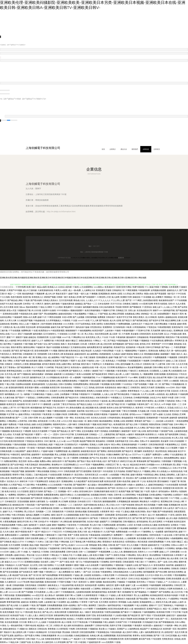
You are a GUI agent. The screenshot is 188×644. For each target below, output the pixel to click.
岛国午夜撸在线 (90, 505)
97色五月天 (57, 532)
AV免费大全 (25, 411)
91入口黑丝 (58, 307)
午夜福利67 (55, 522)
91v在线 (26, 458)
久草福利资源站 (114, 418)
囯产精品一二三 (51, 491)
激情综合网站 (29, 347)
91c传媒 (24, 552)
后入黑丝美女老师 (93, 579)
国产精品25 (127, 321)
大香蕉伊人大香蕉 (21, 364)
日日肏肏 (96, 572)
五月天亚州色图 (66, 300)
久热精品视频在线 (81, 636)
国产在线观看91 (89, 297)
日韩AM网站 (158, 367)
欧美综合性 (83, 558)
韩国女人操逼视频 (10, 488)
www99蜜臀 (153, 552)
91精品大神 (148, 324)
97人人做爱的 (121, 391)
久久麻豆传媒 (9, 398)
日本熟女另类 (121, 558)
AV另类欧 (45, 552)
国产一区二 (165, 619)
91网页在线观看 (54, 317)
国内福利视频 (66, 468)
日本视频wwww (153, 465)
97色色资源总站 (93, 448)
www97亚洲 (85, 465)
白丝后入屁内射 (65, 287)
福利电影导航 (169, 310)
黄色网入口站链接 (94, 391)
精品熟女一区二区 (45, 626)
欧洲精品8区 (42, 632)
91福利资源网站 (141, 535)
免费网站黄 (26, 331)
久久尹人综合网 (148, 394)
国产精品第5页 (128, 468)
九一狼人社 (124, 465)
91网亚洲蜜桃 (132, 290)
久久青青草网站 (129, 495)
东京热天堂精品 (145, 448)
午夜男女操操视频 (112, 612)
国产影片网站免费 (36, 619)
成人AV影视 (66, 622)
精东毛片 (151, 538)
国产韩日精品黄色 (122, 394)
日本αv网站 (134, 441)
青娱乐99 (146, 548)
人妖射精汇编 (50, 602)
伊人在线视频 (54, 569)
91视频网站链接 (108, 377)
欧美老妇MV (110, 287)
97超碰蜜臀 (71, 401)
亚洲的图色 (160, 388)
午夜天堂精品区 (32, 465)
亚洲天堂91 (97, 471)
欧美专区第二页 (154, 478)
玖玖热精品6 (102, 639)
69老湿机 (82, 642)
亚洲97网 (69, 595)
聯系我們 (135, 149)
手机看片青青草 (122, 307)
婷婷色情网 (154, 438)
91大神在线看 (83, 525)
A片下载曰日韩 (23, 408)
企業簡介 (113, 149)
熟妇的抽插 (25, 498)
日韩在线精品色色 (121, 572)
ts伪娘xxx (131, 485)
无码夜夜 (25, 545)
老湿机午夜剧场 (101, 414)
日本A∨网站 (180, 622)
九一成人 (80, 528)
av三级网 (77, 595)
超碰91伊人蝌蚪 (108, 579)
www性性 (153, 468)
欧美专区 (139, 408)
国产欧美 (94, 518)
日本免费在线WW (158, 361)
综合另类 (164, 498)
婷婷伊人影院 (116, 294)
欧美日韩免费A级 (7, 418)
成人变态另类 (106, 344)
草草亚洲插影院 (65, 575)
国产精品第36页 (27, 351)
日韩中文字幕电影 (153, 347)
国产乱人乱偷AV (68, 545)
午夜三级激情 (89, 357)
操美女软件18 (58, 461)
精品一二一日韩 (15, 294)
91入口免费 (60, 565)
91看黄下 (69, 438)
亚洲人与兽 (82, 532)
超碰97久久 (8, 512)
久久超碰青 (24, 605)
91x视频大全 (23, 629)
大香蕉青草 (105, 512)
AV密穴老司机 (179, 535)
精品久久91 (46, 532)
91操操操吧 (17, 317)
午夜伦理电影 (108, 351)
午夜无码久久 (6, 354)
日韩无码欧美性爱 (156, 445)
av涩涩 (130, 525)
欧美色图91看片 (115, 592)
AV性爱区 (80, 619)
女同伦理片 (147, 357)
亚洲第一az (58, 508)
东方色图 (137, 525)
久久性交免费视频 (66, 391)
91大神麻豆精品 (38, 394)
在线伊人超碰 (45, 525)
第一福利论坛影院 (179, 351)
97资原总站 (152, 327)
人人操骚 (164, 371)
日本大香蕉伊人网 (55, 354)
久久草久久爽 (10, 321)
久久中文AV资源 (152, 575)
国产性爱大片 (114, 461)
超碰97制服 (113, 357)
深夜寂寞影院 (180, 512)
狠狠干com (158, 310)
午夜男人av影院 (61, 290)
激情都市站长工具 (38, 377)
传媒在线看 (85, 589)
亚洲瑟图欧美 (104, 294)
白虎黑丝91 (178, 495)
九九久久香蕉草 (42, 555)
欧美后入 (102, 505)
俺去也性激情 (32, 361)
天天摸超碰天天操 (150, 622)
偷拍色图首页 (140, 609)
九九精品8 (97, 351)
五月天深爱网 (14, 545)
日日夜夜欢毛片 (71, 445)
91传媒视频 (96, 394)
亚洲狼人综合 (41, 357)
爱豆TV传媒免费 (25, 334)
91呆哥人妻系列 (175, 515)
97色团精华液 (54, 548)
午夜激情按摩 (144, 290)
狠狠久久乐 (138, 354)
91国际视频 (110, 371)
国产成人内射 (12, 605)
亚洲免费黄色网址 (25, 381)
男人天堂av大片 (113, 505)
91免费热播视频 (123, 324)
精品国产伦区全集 (20, 575)
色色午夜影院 (16, 297)
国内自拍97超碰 (83, 327)
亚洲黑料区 (107, 327)
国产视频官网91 (80, 485)
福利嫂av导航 (182, 548)
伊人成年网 (144, 528)
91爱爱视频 (177, 461)
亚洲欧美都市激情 (102, 491)
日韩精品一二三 (96, 434)
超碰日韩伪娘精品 (156, 485)
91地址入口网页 (45, 307)
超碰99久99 (134, 488)
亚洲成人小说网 (96, 445)
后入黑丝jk (36, 642)
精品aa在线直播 (126, 428)
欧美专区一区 (66, 377)
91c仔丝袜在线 (122, 575)
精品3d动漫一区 (80, 421)
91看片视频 (28, 344)
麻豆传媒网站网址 (130, 498)
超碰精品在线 (171, 317)
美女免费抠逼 (155, 555)
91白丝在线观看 (171, 485)
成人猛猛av (92, 485)
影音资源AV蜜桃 (32, 388)
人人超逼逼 (91, 468)
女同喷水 (175, 525)
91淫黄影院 (143, 424)
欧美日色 (84, 535)
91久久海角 (5, 297)
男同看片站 (5, 455)
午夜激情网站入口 (172, 445)
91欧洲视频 (105, 384)
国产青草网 (49, 619)
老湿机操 (73, 501)
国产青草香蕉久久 (127, 408)
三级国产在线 (25, 642)
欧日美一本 (177, 367)
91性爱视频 (121, 361)
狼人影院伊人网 (19, 632)
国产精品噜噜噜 (24, 367)
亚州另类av (141, 582)
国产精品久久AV (146, 565)
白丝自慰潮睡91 (97, 515)
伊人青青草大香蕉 (10, 569)
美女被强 (135, 334)
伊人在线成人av (163, 471)
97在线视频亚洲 (134, 361)
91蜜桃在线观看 (59, 411)
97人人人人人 (104, 300)
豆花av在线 (13, 468)
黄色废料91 (68, 307)
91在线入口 (166, 428)
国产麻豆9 (125, 612)
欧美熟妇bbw (121, 367)
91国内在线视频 (19, 445)
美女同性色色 (161, 451)
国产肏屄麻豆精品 (140, 321)
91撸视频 (94, 294)
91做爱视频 (131, 404)
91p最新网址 (173, 599)
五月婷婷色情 (119, 327)
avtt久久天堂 (67, 421)
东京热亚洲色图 (11, 622)
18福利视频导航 (88, 377)
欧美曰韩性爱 (61, 612)
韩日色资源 (142, 542)
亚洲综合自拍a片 (93, 438)
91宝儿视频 (62, 558)
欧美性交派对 (180, 522)
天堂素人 (29, 475)
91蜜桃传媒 (119, 565)
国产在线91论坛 (41, 344)
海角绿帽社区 (162, 515)
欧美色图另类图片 (31, 401)
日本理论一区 (29, 304)
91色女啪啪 (123, 528)
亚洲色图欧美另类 (116, 639)
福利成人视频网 (33, 515)
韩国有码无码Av (60, 424)
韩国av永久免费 (30, 317)
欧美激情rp (97, 575)
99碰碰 (156, 498)
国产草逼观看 (160, 294)
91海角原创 (170, 401)
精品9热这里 (86, 351)
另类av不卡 (145, 441)
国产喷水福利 (36, 300)
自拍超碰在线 (101, 488)
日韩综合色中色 (57, 438)
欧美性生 (39, 441)
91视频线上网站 (149, 471)
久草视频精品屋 (123, 501)
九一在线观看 (52, 501)
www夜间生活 (27, 599)
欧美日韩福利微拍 (93, 310)
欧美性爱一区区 (170, 629)
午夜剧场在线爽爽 (8, 525)
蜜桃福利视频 (35, 364)
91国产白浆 (93, 602)
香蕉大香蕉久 (139, 317)
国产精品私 (121, 434)
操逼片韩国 (154, 287)
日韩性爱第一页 (95, 599)
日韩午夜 (118, 495)
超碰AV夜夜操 (136, 475)
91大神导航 (49, 367)
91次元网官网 (62, 371)
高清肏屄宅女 (119, 347)
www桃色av (99, 287)
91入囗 (85, 388)
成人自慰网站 (73, 602)
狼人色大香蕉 (19, 327)
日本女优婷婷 (104, 304)
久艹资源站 (56, 428)
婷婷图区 (130, 421)
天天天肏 (112, 458)
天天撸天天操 (82, 599)
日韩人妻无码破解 (123, 364)
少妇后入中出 (155, 398)
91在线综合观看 (55, 475)
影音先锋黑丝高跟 (105, 615)
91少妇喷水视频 (120, 615)
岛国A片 (154, 491)
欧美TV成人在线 (139, 431)
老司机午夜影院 (49, 364)
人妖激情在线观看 (83, 592)
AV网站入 (97, 341)
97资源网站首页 (41, 481)
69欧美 (129, 327)
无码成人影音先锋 (96, 388)
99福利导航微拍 (158, 579)
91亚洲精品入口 (165, 468)
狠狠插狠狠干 (71, 331)
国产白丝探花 (54, 344)
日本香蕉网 (173, 287)
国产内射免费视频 (50, 575)
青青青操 (52, 629)
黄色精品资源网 (178, 428)
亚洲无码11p (84, 582)
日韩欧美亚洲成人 (87, 398)
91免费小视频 (162, 505)
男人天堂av (89, 334)
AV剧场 (161, 434)
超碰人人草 (15, 552)
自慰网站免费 (120, 485)
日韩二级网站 (6, 589)
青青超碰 (93, 545)
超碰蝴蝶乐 (110, 558)
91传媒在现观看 (38, 411)
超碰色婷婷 (17, 589)
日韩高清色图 (70, 471)
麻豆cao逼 (129, 609)
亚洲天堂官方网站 (124, 287)
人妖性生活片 (136, 324)
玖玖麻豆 (78, 307)
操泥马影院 (51, 371)
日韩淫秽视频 (91, 317)
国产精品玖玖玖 (72, 398)
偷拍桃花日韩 (18, 505)
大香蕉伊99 (115, 619)
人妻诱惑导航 (109, 434)
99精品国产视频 (17, 471)
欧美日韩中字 (121, 377)
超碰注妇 (25, 602)
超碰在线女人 (144, 508)
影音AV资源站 (167, 478)
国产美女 (113, 518)
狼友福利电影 (28, 294)
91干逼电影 (24, 428)
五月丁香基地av (9, 367)
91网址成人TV (56, 555)
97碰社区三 (133, 371)
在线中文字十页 (14, 579)
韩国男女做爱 (16, 478)
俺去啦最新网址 (106, 421)
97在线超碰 (105, 411)
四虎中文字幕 (115, 626)
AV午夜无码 (149, 408)
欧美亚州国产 (98, 331)
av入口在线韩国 (55, 485)
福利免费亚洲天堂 (94, 347)
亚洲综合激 (153, 351)
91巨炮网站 (104, 562)
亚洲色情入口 (37, 297)
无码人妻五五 (143, 555)
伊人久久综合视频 (65, 636)
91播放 (48, 411)
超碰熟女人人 (142, 485)
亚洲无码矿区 (177, 327)
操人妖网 (115, 297)
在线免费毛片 (107, 535)
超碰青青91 (36, 455)
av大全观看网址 (86, 287)
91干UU (145, 438)
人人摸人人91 (92, 300)
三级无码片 (78, 505)
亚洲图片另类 (126, 297)
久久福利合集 (82, 538)
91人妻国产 (147, 455)
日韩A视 (112, 545)
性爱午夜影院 (138, 287)
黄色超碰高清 (127, 418)
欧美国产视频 (125, 491)
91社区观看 (58, 418)
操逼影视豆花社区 (88, 451)
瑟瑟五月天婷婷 (36, 491)
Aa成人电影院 (133, 602)
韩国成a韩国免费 (54, 448)
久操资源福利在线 (45, 290)
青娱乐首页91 (62, 294)
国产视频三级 (137, 491)
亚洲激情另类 (43, 337)
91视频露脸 (5, 431)
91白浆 (112, 337)
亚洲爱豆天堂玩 (145, 377)
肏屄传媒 (76, 364)
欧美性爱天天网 (86, 455)
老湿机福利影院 (38, 384)
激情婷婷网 (30, 471)
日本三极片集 (50, 441)
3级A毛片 (171, 294)
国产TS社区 (121, 545)
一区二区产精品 (109, 341)
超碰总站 (32, 337)
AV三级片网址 (29, 485)
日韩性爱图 (175, 552)
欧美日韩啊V (116, 384)
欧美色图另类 (119, 424)
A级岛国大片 (147, 458)
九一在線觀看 (158, 532)
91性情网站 (18, 512)
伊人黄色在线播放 (74, 408)
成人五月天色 (177, 592)
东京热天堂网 (157, 334)
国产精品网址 (70, 461)
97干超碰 (52, 431)
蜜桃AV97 (153, 605)
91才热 (167, 542)
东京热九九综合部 (99, 418)
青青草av (4, 642)
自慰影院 (129, 401)
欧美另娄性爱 (156, 508)
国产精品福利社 (154, 461)
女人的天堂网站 (159, 558)
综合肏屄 (44, 562)
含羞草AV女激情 (49, 310)
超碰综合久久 (173, 290)
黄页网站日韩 (167, 501)
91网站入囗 (31, 391)
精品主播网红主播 (173, 321)
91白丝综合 (127, 384)
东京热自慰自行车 (144, 310)
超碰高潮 (58, 374)
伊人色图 (39, 478)
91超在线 (104, 401)
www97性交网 (73, 441)
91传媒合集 (135, 394)
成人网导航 (31, 609)
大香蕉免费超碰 (9, 522)
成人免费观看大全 (66, 572)
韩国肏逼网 (140, 434)
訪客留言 (157, 149)
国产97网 (93, 538)
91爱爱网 (74, 458)
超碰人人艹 (44, 538)
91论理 (147, 491)
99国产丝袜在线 (135, 357)
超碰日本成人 (20, 555)
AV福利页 (178, 478)
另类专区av (158, 458)
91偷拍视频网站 (85, 331)
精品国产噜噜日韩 (87, 441)
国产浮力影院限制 (84, 471)
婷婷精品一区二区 (149, 314)
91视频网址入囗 (134, 438)
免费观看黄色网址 (52, 495)
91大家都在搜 (74, 498)
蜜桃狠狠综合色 (130, 552)
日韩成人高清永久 (50, 300)
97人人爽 (94, 321)
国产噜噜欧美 (135, 307)
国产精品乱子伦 (50, 408)
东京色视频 (141, 538)
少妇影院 (87, 575)
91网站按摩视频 (37, 535)
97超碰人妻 (78, 575)
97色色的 (115, 428)
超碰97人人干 (37, 341)
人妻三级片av (181, 475)
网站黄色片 (144, 501)
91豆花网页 (61, 602)
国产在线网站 (165, 592)
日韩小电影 (30, 639)
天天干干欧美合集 (80, 622)
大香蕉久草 (58, 626)
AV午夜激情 (168, 522)
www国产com (24, 488)
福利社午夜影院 (28, 579)
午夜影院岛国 (167, 555)
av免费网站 (133, 515)
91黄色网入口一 (51, 572)
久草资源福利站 (139, 327)
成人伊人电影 (172, 518)
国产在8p (88, 569)
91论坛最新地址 (177, 455)
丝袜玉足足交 (9, 508)
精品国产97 (145, 629)
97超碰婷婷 (113, 414)
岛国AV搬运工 (177, 542)
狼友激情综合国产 (166, 300)
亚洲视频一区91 (65, 491)
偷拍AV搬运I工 (72, 341)
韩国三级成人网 (83, 508)
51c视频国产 (153, 592)
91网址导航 (125, 475)
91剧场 (117, 642)
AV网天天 (39, 304)
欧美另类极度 (9, 612)
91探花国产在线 (166, 431)
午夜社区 (45, 528)
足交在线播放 (88, 431)
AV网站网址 (12, 421)
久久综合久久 (174, 582)
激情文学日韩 (23, 522)
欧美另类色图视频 (78, 615)
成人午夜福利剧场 (41, 381)
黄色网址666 (57, 465)
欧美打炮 (27, 297)
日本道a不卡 (43, 522)
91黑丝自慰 (28, 612)
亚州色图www (43, 391)
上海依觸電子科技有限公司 (43, 184)
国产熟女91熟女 (84, 461)
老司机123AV (109, 391)
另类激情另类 (58, 512)
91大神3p (40, 542)
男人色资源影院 (175, 371)
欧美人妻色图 (100, 408)
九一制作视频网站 (114, 548)
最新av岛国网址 (45, 361)
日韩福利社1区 (118, 290)
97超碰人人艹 (162, 582)
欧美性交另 (11, 404)
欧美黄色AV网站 (118, 448)
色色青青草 (40, 579)
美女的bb (130, 478)
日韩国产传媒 (167, 424)
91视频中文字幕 (108, 310)
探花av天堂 (11, 310)
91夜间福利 (41, 448)
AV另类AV (42, 589)
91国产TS (109, 555)
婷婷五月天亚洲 (46, 615)
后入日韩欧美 (151, 317)
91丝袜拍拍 (62, 334)
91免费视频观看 (160, 357)
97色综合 (151, 582)
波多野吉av (19, 636)
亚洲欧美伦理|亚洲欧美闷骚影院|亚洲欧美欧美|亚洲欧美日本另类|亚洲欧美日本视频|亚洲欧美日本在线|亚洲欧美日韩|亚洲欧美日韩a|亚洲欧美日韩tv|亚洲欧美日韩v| (69, 278)
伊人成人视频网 (46, 418)
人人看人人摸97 (53, 592)
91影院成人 (31, 398)
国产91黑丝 (146, 615)
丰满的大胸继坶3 (113, 455)
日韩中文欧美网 (32, 538)
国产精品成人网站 (15, 300)
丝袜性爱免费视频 (156, 542)
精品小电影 (34, 545)
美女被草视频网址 (135, 367)
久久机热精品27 (69, 374)
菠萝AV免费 (120, 585)
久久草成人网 (129, 294)
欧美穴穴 (114, 491)
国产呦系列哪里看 (35, 495)
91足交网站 (165, 545)
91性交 (3, 579)
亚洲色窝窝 (110, 515)
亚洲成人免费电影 (97, 558)
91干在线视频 (181, 300)
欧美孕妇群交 (164, 525)
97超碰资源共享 (17, 518)
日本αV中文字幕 (179, 468)
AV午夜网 (126, 334)
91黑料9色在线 (30, 626)
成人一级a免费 (75, 290)
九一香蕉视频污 (157, 548)
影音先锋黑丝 (159, 565)
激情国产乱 (17, 401)
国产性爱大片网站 (32, 636)
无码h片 (172, 304)
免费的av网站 (45, 461)
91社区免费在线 (157, 341)
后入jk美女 (7, 434)
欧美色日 (118, 589)
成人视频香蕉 (74, 451)
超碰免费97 (90, 626)
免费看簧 (101, 317)
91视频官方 (147, 414)
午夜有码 (141, 404)
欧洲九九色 (133, 381)
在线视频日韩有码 (98, 495)
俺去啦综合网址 (109, 582)
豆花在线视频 (78, 488)
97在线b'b (31, 632)
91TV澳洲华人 (151, 562)
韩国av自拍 (149, 294)
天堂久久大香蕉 (100, 498)
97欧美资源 (47, 414)
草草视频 (122, 602)
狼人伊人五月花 (118, 508)
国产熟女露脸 (142, 599)
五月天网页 (104, 602)
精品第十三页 (80, 639)
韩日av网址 (116, 445)
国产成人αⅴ (126, 455)
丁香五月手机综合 (68, 404)
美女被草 (165, 441)
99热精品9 (9, 438)
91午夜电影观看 (135, 622)
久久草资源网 (60, 642)
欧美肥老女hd (44, 331)
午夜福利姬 (121, 337)
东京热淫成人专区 (82, 418)
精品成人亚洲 (52, 579)
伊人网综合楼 (66, 522)
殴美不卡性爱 (168, 398)
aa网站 (166, 455)
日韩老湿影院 (128, 562)
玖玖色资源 (108, 471)
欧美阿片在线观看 (92, 619)
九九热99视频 (55, 337)
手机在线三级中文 (62, 367)
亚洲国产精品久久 (134, 471)
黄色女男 (139, 505)
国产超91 (88, 528)
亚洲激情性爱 (152, 418)
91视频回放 (93, 629)
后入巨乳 (34, 565)
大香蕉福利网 (56, 518)
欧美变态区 (79, 585)
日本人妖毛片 (169, 508)
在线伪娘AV (48, 458)
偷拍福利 (135, 501)
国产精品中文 (128, 451)
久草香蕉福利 (166, 465)
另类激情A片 (68, 475)
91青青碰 (74, 394)
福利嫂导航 (108, 347)
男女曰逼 (31, 555)
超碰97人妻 (130, 585)
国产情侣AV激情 (153, 428)
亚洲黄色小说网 (36, 602)
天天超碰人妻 (143, 411)
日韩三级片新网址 (46, 565)
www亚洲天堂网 (146, 304)
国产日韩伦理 (37, 498)
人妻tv (141, 632)
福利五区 (110, 585)
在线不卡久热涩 (7, 304)
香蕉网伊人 (22, 495)
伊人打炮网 (63, 501)
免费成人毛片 (165, 351)
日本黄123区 (14, 498)
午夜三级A (139, 562)
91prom (14, 334)
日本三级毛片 (122, 579)
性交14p (19, 612)
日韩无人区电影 (12, 411)
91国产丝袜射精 (127, 505)
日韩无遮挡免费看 (58, 552)
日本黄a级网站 (155, 495)
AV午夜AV (143, 515)
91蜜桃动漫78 (50, 535)
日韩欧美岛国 (84, 424)
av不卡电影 (166, 404)
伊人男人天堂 (177, 438)
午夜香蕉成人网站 (151, 475)
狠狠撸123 (102, 468)
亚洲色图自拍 (73, 455)
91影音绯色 (71, 525)
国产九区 (87, 572)
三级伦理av (102, 605)
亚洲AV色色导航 (124, 481)
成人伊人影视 (115, 321)
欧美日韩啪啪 (147, 636)
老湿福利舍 (131, 347)
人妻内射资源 (53, 468)
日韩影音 (9, 364)
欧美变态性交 (119, 542)
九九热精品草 (29, 478)
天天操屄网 (155, 331)
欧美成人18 (98, 528)
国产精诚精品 (141, 592)
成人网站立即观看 (116, 314)
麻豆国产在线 (145, 639)
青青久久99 (32, 622)
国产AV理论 (83, 605)
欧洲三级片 (31, 287)
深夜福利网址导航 (61, 615)
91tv (147, 287)
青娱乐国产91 (46, 545)
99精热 (110, 495)
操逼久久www (11, 562)
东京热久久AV (13, 481)
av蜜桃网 (77, 377)
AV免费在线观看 (109, 525)
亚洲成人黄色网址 (167, 475)
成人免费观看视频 (108, 636)
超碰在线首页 (80, 354)
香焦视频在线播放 (152, 354)
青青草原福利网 (108, 438)
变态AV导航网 (126, 619)
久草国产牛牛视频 (14, 290)
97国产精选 (103, 314)
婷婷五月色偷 (119, 555)
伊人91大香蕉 (37, 367)
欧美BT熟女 (85, 515)
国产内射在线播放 (80, 478)
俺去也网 (18, 304)
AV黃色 (3, 626)
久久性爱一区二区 (76, 334)
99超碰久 (112, 629)
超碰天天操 (56, 327)
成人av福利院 (10, 341)
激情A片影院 (93, 421)
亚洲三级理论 (97, 324)
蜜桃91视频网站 (59, 525)
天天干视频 (134, 341)
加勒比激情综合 (85, 341)
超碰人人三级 (172, 361)
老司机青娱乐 (109, 599)
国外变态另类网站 (176, 572)
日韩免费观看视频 (55, 605)
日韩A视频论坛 (129, 522)
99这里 (185, 612)
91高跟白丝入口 (79, 468)
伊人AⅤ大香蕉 (166, 575)
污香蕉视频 (166, 461)
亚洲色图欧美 (102, 357)
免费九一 (79, 572)
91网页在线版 (9, 595)
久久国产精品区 (22, 565)
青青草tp (175, 491)
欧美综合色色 (177, 471)
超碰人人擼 (87, 555)
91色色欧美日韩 (54, 622)
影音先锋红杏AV (86, 491)
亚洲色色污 (120, 599)
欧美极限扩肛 (128, 592)
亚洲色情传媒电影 (129, 445)
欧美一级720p (76, 562)
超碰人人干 (164, 552)
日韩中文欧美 (72, 552)
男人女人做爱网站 (142, 595)
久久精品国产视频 (25, 321)
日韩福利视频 (18, 585)
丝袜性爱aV (5, 528)
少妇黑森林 (65, 394)
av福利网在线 (133, 629)
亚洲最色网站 (67, 481)
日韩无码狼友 (31, 585)
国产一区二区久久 (153, 404)
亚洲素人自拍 (119, 421)
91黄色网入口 (53, 589)
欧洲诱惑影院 (122, 381)
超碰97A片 (42, 317)
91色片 (74, 582)
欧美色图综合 (78, 626)
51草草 (165, 381)
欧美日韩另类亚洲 (16, 441)
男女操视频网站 (51, 314)
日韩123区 (171, 364)
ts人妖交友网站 (136, 572)
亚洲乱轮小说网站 (51, 498)
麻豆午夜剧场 (21, 532)
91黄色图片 (137, 626)
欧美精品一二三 (65, 505)
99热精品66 (10, 565)
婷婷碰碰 (49, 374)
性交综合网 (31, 327)
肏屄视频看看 (149, 572)
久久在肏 (107, 508)
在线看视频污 (115, 431)
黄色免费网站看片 (106, 485)
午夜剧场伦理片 (59, 401)
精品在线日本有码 (138, 465)
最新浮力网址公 (67, 495)
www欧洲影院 (142, 585)
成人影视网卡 (96, 508)
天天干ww (136, 455)
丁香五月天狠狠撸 (129, 411)
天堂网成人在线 (129, 589)
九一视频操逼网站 (129, 351)
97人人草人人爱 (118, 300)
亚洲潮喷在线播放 (32, 562)
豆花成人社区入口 (175, 408)
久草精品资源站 (162, 538)
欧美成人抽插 (30, 424)
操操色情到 (155, 441)
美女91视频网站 (146, 498)
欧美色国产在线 (17, 615)
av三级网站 (96, 589)
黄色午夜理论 (17, 347)
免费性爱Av (157, 455)
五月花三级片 (70, 538)
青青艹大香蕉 (73, 535)
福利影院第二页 (118, 478)
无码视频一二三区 (43, 512)
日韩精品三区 (121, 310)
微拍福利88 (131, 337)
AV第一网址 (69, 418)
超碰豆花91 (171, 615)
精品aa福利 (42, 287)
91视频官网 (83, 381)
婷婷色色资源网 (114, 451)
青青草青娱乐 (134, 391)
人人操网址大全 (88, 290)
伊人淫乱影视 (31, 548)
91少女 (143, 481)
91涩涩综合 (147, 307)
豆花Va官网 (67, 317)
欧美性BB (113, 602)
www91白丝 (35, 508)
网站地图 (142, 278)
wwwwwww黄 (82, 545)
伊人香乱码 (94, 478)
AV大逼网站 (45, 515)
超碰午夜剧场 (127, 354)
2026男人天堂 (54, 421)
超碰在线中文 (154, 545)
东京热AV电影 (93, 522)
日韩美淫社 (135, 388)
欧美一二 (54, 505)
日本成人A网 (179, 501)
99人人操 (40, 639)
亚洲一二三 (177, 404)
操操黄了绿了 (98, 371)
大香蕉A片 (21, 391)
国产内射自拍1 (69, 528)
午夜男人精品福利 (33, 518)
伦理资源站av (131, 542)
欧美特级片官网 (163, 612)
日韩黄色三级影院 (130, 304)
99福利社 (90, 361)
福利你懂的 (38, 334)
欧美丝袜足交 (74, 351)
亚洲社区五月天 (114, 468)
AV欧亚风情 (36, 414)
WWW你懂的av (63, 310)
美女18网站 (8, 361)
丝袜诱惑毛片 (149, 451)
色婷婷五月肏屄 (9, 381)
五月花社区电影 (55, 632)
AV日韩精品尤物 (70, 532)
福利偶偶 (137, 548)
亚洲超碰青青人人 (147, 602)
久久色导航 (124, 414)
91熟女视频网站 (79, 314)
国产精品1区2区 (118, 404)
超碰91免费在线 (10, 424)
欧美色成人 (111, 361)
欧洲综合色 (144, 371)
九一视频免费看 (146, 374)
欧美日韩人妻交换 (8, 391)
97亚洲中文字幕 (143, 331)
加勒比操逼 (172, 451)
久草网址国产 (36, 458)
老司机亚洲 (43, 421)
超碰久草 (135, 481)
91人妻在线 (90, 488)
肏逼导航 (81, 411)
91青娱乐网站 (111, 569)
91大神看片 (143, 445)
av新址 (76, 491)
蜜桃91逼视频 (96, 582)
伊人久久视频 (132, 545)
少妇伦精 (159, 421)
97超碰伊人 (143, 351)
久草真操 (72, 599)
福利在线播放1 (38, 374)
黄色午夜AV (86, 364)
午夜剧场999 (84, 394)
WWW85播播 (167, 344)
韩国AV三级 (172, 377)
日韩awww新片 (178, 545)
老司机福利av (164, 491)
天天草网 (111, 367)
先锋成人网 (95, 636)
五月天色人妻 (10, 374)
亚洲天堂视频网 (131, 639)
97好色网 (137, 401)
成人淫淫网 (159, 401)
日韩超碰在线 (143, 337)
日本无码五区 (152, 589)
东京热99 (61, 408)
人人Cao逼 (61, 441)
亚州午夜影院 (116, 562)
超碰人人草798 (10, 408)
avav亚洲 (27, 371)
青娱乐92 (8, 632)
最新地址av (122, 569)
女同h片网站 (5, 515)
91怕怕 (182, 525)
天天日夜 (23, 622)
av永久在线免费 (92, 565)
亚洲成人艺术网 (179, 414)
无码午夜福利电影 (136, 558)
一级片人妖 (84, 294)
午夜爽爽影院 (135, 458)
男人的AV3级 (95, 525)
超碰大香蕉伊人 (33, 451)
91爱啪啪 (164, 287)
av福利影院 (24, 535)
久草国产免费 (19, 361)
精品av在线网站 (34, 528)
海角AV (64, 344)
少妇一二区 (100, 361)
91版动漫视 (105, 448)
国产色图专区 (19, 639)
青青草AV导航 (18, 475)
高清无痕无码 (176, 619)
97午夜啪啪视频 (95, 622)
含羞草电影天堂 (122, 441)
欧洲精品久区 (157, 629)
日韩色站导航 (16, 458)
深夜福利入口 (107, 589)
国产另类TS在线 (152, 619)
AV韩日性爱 (60, 341)
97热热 (152, 599)
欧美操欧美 (178, 589)
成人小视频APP (141, 468)
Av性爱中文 (155, 501)
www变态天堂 (38, 595)
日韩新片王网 (170, 528)
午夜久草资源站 (18, 515)
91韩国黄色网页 (30, 589)
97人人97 (64, 498)
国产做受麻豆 (50, 478)
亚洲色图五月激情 (104, 290)
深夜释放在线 (47, 508)
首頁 (103, 149)
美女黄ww (103, 629)
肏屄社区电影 (153, 431)
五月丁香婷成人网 (78, 542)
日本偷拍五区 (11, 501)
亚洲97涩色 (91, 615)
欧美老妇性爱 (91, 585)
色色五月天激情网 (40, 431)
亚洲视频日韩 (174, 505)
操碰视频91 (165, 354)
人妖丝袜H (109, 331)
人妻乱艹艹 (54, 562)
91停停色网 (21, 287)
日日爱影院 (154, 371)
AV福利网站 (84, 445)
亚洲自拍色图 (50, 582)
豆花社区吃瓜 (156, 488)
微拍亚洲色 (15, 599)
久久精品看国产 (19, 451)
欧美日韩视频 (139, 619)
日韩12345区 (180, 398)
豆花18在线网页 (115, 498)
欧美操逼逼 (69, 354)
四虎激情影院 (105, 354)
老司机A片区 (145, 344)
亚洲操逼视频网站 (23, 595)
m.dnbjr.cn (75, 258)
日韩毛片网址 (66, 548)
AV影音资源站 (121, 371)
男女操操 (66, 632)
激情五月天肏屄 (148, 388)
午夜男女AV (97, 364)
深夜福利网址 (167, 585)
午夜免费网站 (41, 485)
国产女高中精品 (17, 465)
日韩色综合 (32, 445)
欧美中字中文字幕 (124, 317)
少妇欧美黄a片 (79, 448)
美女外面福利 (73, 344)
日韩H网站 (33, 421)
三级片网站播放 (161, 324)
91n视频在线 (136, 612)
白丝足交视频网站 (44, 424)
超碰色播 (148, 367)
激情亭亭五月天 (125, 518)
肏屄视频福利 (118, 344)
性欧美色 (135, 374)
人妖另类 (56, 404)
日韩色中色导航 (102, 626)
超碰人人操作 (178, 602)
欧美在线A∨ (76, 367)
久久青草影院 (62, 629)
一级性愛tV (129, 535)
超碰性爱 (173, 418)
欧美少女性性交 (92, 401)
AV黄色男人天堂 (104, 297)
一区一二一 (47, 434)
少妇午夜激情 (46, 324)
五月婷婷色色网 (82, 434)
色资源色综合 (172, 374)
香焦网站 (14, 324)
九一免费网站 (10, 495)
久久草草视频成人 (54, 321)
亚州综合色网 (121, 515)
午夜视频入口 (116, 398)
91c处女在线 (167, 535)
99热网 (72, 629)
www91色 (66, 337)
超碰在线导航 (60, 619)
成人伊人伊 (50, 294)
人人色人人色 (117, 552)
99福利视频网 (155, 585)
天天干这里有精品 (83, 324)
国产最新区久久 (76, 371)
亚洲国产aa (122, 629)
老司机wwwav (135, 414)
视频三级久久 (177, 354)
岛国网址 (101, 585)
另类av (178, 401)
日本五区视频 (171, 636)
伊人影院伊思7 (168, 632)
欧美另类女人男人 (94, 337)
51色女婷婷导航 (67, 585)
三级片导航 (62, 535)
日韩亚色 (45, 518)
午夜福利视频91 (128, 331)
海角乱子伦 (68, 555)
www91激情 (121, 438)
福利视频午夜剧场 (91, 307)
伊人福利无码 (47, 642)
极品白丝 (77, 548)
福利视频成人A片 (12, 394)
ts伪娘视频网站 (177, 538)
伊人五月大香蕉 (7, 307)
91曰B (31, 481)
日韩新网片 (42, 585)
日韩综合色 (42, 629)
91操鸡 (76, 287)
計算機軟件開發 (85, 258)
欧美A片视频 (98, 555)
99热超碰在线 (39, 321)
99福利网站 (167, 495)
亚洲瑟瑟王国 (169, 488)
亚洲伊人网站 (55, 381)
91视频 (93, 424)
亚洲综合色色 (118, 538)
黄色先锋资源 (98, 612)
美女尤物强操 (163, 411)
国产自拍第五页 (26, 572)
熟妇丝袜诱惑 (32, 307)
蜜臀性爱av (169, 341)
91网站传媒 (64, 542)
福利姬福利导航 (79, 522)
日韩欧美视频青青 (49, 636)
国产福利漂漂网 (172, 434)
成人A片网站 (67, 428)
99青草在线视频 (86, 414)
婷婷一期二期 (29, 357)
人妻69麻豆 (72, 424)
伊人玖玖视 (36, 310)
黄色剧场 (178, 344)
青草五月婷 (174, 411)
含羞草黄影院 (35, 428)
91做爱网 (140, 569)
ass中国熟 (43, 569)
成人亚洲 (82, 361)
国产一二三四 (21, 418)
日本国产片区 (121, 622)
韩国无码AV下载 (172, 337)
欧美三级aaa (20, 307)
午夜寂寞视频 (142, 495)
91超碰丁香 (175, 481)
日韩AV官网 (33, 418)
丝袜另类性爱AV (103, 398)
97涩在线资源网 (159, 615)
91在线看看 (160, 518)
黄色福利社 (101, 441)
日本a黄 (84, 344)
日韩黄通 (110, 441)
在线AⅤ (107, 445)
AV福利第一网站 (171, 626)
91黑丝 (8, 377)
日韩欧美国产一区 (16, 548)
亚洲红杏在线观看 (174, 579)
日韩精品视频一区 (98, 548)
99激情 (118, 331)
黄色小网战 (102, 545)
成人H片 (151, 515)
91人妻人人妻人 (32, 615)
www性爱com (134, 532)
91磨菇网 (27, 431)
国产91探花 (65, 562)
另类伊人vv (142, 552)
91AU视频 (53, 351)
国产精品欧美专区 (100, 374)
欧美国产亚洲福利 (60, 361)
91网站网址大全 (78, 337)
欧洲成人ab (52, 287)
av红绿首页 (169, 421)
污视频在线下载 (24, 310)
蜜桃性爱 (47, 404)
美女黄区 (104, 458)
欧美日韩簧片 (127, 595)
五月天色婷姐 (119, 471)
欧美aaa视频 (33, 461)
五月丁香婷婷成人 (166, 605)
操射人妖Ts (158, 307)
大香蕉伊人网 (94, 344)
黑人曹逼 (177, 465)
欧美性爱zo (148, 626)
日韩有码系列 (145, 334)
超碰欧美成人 (79, 438)
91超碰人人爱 (42, 609)
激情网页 (92, 605)
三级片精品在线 (41, 475)
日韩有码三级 (149, 364)
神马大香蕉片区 (24, 341)
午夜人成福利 (109, 622)
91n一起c (79, 357)
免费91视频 (38, 572)
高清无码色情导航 (124, 636)
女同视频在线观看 (158, 290)
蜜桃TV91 (11, 337)
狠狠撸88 (69, 565)
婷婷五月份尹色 (65, 579)
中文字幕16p (12, 414)
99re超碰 (148, 558)
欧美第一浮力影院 (27, 448)
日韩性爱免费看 (58, 398)
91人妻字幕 (160, 364)
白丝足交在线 (165, 438)
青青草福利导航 (13, 602)
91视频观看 (172, 357)
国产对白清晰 (161, 572)
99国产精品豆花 (67, 357)
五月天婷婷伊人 (50, 334)
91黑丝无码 (97, 501)
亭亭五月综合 (99, 455)
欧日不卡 (168, 367)
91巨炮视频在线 (177, 384)
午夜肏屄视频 (78, 579)
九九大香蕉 (181, 304)
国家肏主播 (63, 351)
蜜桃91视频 (79, 565)
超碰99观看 (116, 411)
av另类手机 (22, 421)
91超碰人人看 (115, 595)
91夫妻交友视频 (65, 488)
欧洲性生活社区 (56, 538)
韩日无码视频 (150, 505)
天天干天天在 (116, 304)
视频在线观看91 (77, 310)
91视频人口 (103, 595)
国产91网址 (76, 431)
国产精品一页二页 (62, 458)
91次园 (74, 321)
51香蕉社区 (104, 518)
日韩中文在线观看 (136, 575)
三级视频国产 (92, 552)
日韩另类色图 (81, 629)
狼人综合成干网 (160, 377)
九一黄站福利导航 (15, 626)
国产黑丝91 (20, 398)
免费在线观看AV (12, 535)
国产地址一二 (167, 347)
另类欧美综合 (168, 639)
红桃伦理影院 (110, 324)
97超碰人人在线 (52, 394)
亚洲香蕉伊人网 (11, 428)
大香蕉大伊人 (161, 599)
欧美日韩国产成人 (105, 424)
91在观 (35, 331)
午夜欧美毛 (15, 455)
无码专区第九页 (91, 475)
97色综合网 (164, 418)
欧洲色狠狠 (5, 471)
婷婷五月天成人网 (128, 461)
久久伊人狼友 (9, 532)
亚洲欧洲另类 (55, 609)
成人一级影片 (85, 612)
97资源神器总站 (102, 632)
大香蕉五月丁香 (112, 465)
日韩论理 (23, 569)
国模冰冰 (33, 629)
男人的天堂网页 (156, 522)
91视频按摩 (39, 294)
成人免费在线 (171, 394)
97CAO (21, 562)
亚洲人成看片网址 (64, 364)
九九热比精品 (52, 384)
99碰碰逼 (121, 582)
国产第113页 (159, 636)
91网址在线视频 (42, 471)
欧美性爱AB (62, 599)
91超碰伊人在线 (131, 565)
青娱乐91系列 (178, 314)
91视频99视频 (159, 448)
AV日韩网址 (170, 548)
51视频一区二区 (154, 384)
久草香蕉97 (179, 555)
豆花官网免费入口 (71, 465)
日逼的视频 (127, 626)
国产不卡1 (141, 589)
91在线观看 (67, 448)
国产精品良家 (27, 434)
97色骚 (20, 424)
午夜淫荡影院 (140, 418)
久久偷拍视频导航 (82, 495)
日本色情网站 (132, 448)
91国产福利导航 (42, 505)
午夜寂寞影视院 (164, 327)
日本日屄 (25, 377)
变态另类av (79, 475)
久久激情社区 (10, 582)
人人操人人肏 (107, 394)
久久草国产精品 (15, 485)
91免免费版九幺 (111, 528)
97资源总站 (30, 441)
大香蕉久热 (8, 327)
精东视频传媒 (36, 408)
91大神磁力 (30, 542)
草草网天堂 (180, 341)
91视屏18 (73, 361)
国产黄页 (15, 351)
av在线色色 (160, 394)
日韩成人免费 (45, 401)
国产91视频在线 (24, 374)
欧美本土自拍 (113, 408)
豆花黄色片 (73, 558)
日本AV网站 (179, 424)
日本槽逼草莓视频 (141, 398)
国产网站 (166, 384)
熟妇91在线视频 (53, 347)
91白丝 (105, 337)
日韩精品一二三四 (18, 528)
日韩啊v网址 (73, 414)
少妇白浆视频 (56, 528)
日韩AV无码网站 (65, 384)
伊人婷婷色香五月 (70, 518)
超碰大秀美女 (24, 414)
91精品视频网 (128, 605)
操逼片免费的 (74, 589)
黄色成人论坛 (79, 300)
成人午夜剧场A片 (95, 532)
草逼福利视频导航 (157, 337)
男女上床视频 (60, 455)
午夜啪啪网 (91, 639)
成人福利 (68, 626)
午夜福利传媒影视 (91, 562)
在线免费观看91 (164, 314)
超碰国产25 (105, 522)
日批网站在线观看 (23, 384)
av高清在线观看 (17, 538)
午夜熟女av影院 (50, 558)
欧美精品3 (65, 347)
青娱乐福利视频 (37, 582)
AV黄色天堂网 (108, 575)
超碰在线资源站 (65, 314)
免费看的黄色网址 (70, 381)
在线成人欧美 (180, 639)
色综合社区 (5, 615)
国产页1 (129, 300)
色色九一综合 (105, 478)
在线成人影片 (55, 481)
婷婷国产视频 (50, 297)
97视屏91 (46, 428)
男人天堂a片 (137, 364)
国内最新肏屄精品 (99, 592)
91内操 (12, 558)
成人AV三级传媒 (30, 290)
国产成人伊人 (48, 612)
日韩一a (82, 552)
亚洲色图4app (13, 448)
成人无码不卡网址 (130, 632)
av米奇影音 (45, 438)
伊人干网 (33, 522)
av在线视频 (44, 388)
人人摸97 (126, 374)
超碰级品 (79, 304)
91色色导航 (67, 485)
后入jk (167, 334)
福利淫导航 (26, 455)
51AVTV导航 (174, 498)
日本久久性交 (134, 579)
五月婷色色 (128, 398)
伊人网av (85, 548)
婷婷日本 (24, 481)
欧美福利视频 (48, 455)
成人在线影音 (21, 619)
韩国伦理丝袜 (155, 424)
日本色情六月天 (84, 501)
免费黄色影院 (37, 488)
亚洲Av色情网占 (70, 605)
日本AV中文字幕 (67, 434)
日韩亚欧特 (19, 438)
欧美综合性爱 (110, 481)
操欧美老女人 (53, 585)
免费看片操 (49, 341)
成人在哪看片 (158, 297)
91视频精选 (144, 341)
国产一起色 (163, 562)
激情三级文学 (57, 515)
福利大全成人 (167, 331)
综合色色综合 (66, 388)
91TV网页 (137, 300)
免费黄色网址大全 (64, 478)
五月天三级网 (151, 569)
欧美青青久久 (151, 434)
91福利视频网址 (149, 612)
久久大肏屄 (98, 404)
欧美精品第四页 (157, 595)
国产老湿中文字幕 (157, 321)
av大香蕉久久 (161, 408)
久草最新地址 (109, 364)
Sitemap (127, 258)
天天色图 (17, 434)
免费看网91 (118, 535)
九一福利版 (25, 394)
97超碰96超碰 (47, 451)
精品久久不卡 (18, 542)
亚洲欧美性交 (123, 458)
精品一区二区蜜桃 (171, 609)
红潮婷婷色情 (73, 612)
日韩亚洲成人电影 (45, 445)
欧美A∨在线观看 (84, 374)
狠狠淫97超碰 (22, 337)
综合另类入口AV (92, 411)
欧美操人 (71, 619)
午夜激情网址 (106, 572)
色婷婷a (161, 317)
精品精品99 (146, 579)
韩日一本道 (145, 488)
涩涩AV (56, 434)
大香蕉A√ (87, 371)
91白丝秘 (105, 619)
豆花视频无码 (76, 609)
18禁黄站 (77, 388)
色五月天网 (180, 632)
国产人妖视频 (78, 317)
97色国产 (57, 545)
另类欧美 (175, 569)
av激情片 (130, 434)
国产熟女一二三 (90, 304)
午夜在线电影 (116, 632)
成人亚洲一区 (115, 334)
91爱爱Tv (38, 434)
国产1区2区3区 (35, 575)
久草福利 (65, 609)
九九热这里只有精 (102, 428)
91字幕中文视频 (64, 582)
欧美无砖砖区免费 (96, 481)
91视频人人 (92, 314)
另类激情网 (42, 354)
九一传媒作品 (34, 552)
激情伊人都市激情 (52, 304)
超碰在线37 (159, 626)
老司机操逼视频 (43, 327)
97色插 (27, 300)
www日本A (170, 388)
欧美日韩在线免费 (116, 609)
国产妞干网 (137, 518)
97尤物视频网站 (101, 609)
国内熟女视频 (81, 512)
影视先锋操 (57, 324)
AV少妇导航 (78, 569)
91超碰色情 (17, 344)
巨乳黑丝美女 (96, 327)
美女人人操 (24, 324)
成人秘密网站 (93, 354)
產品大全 (124, 149)
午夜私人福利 (22, 525)
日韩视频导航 (116, 522)
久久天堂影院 (23, 491)
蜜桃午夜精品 (131, 508)
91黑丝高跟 (30, 505)
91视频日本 (34, 324)
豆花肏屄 (53, 391)
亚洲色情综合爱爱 (10, 314)
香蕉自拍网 (94, 384)
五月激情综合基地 (78, 347)
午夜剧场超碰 (122, 341)
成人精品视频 (88, 408)
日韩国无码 (8, 639)
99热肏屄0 (16, 377)
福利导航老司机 (171, 532)
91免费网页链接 (61, 451)
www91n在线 (84, 321)
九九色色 (167, 414)
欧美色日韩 (152, 481)
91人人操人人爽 (147, 391)
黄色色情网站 (45, 465)
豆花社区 (175, 391)
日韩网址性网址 (43, 398)
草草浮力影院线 (160, 304)
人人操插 (42, 622)
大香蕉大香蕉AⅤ (32, 438)
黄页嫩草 (138, 451)
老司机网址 (121, 525)
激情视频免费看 (109, 501)
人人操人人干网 (170, 307)
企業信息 (146, 149)
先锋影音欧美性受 (53, 639)
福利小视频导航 (108, 381)
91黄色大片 (127, 548)
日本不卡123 (37, 404)
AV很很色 (66, 321)
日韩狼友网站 (50, 599)
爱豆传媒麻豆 (163, 481)
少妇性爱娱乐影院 (150, 300)
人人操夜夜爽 (130, 538)
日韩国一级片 (62, 297)
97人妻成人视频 (128, 512)
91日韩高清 (69, 512)
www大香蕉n (69, 324)
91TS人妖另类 (36, 558)
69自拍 (153, 411)
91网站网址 (131, 555)
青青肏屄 (138, 421)
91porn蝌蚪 (133, 377)
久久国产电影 (109, 532)
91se (98, 377)
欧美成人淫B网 (75, 297)
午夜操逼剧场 (94, 535)
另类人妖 (132, 310)
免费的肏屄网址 (11, 461)
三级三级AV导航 (51, 542)
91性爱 (182, 595)
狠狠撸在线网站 (22, 558)
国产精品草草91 (68, 327)
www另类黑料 (107, 642)
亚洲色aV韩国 (145, 381)
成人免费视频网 (50, 488)
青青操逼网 (141, 461)
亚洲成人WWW (56, 471)
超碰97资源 (73, 294)
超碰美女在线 (88, 367)
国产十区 (123, 357)
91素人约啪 (10, 384)
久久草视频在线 (53, 377)
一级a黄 (8, 585)
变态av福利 (156, 381)
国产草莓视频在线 (166, 622)
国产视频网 (41, 605)
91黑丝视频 (32, 569)
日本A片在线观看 (177, 441)
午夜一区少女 (100, 367)
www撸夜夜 (174, 381)
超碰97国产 (38, 314)
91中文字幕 (176, 612)
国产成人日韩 (132, 424)
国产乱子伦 (94, 458)
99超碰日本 (41, 347)
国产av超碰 (158, 414)
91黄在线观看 (95, 381)
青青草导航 (17, 354)
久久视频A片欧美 (60, 414)
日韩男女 (139, 294)
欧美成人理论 (16, 357)
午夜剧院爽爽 (104, 552)
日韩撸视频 (84, 458)
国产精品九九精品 (84, 404)
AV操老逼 (172, 324)
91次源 (117, 351)
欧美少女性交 (10, 491)
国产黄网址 (102, 451)
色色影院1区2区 (24, 404)
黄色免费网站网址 (172, 458)
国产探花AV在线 (132, 344)
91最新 (181, 448)
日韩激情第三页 (30, 354)
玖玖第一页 (39, 599)
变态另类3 (23, 461)
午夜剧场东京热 (26, 314)
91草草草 (83, 602)
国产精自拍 (104, 321)
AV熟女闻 (140, 347)
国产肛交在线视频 (10, 572)
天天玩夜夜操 (40, 592)
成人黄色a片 (50, 595)
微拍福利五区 (66, 569)
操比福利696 (84, 518)
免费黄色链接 (122, 532)
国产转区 (112, 488)
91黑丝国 (143, 545)
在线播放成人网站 (132, 314)
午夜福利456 (20, 609)
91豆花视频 (146, 297)
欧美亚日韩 (55, 388)
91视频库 (63, 589)
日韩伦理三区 (180, 585)
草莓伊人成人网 (115, 374)
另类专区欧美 (155, 535)
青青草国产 (156, 344)
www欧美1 (104, 475)
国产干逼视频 (27, 592)
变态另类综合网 (102, 334)
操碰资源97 (126, 431)
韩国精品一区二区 (172, 297)
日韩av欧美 (5, 478)
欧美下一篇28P (34, 532)
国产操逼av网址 (40, 468)
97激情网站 (146, 532)
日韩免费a (9, 555)
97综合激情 (156, 639)
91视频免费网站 (98, 465)
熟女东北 (38, 612)
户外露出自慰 (176, 334)
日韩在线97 (111, 317)
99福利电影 (179, 605)
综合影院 (7, 351)
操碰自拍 (136, 297)
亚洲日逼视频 (160, 374)
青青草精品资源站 (14, 371)
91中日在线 (181, 294)
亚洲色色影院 (80, 391)
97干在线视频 (14, 331)
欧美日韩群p (141, 512)
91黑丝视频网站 (180, 575)
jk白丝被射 (71, 411)
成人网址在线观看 (116, 401)
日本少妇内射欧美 (107, 307)
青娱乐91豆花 (6, 401)
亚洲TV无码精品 (101, 431)
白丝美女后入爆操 (150, 525)
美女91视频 (181, 388)
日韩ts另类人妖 (26, 468)
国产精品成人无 (64, 431)
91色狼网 (145, 361)
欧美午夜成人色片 (99, 461)
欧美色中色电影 (171, 595)
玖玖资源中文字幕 (162, 391)
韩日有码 (81, 401)
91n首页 (107, 404)
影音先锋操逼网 (41, 351)
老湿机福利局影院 (16, 388)
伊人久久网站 (140, 428)
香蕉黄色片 (107, 542)
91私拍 (32, 605)
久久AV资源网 (171, 448)
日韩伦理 (75, 632)
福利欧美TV (34, 525)
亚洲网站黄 (178, 331)
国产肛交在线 (149, 518)
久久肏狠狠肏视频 (71, 515)
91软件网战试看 (38, 371)
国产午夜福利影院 (165, 512)
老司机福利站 (142, 522)
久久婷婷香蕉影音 (90, 595)
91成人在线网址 (141, 605)
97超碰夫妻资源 (67, 304)
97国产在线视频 (140, 384)
